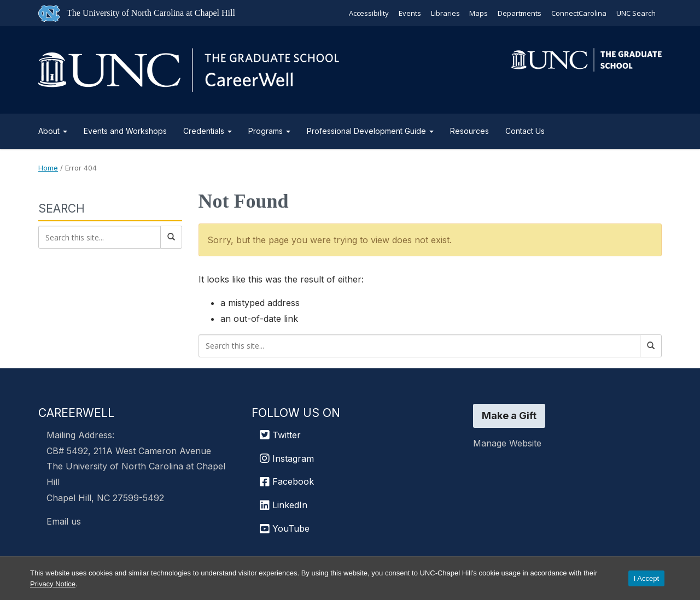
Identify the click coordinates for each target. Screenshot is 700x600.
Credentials (208, 131)
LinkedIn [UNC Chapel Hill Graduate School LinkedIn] (284, 505)
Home (48, 168)
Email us (64, 521)
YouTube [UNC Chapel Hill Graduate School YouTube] (285, 528)
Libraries (445, 13)
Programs (269, 131)
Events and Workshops (125, 131)
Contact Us (525, 131)
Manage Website (507, 443)
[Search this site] (420, 346)
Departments (520, 13)
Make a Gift (509, 416)
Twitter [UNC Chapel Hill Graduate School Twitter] (280, 435)
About (53, 131)
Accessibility (368, 13)
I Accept (646, 578)
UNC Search (636, 13)
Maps (479, 13)
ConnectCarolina (579, 13)
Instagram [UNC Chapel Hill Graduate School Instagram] (287, 458)
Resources (469, 131)
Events (409, 13)
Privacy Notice (53, 584)
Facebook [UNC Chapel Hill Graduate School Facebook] (287, 481)
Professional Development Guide (370, 131)
